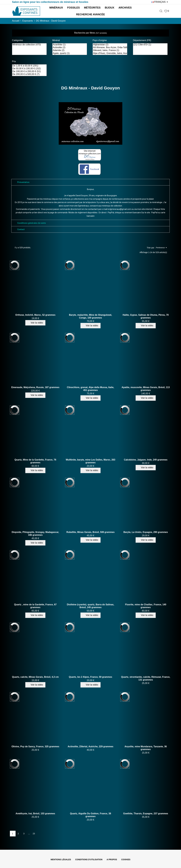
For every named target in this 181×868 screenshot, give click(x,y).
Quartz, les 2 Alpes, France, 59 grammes (90, 677)
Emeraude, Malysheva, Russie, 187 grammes (35, 387)
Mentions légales (61, 859)
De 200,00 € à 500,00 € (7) (29, 74)
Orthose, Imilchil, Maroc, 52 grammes (35, 315)
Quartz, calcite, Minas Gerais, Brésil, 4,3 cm (35, 677)
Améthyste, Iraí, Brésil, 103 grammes (35, 814)
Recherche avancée (90, 14)
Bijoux (110, 8)
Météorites (92, 8)
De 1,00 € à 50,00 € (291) (29, 66)
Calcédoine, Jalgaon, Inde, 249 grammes (146, 460)
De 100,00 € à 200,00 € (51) (29, 72)
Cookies (126, 859)
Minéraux (56, 8)
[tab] (90, 182)
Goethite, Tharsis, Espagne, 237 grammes (146, 814)
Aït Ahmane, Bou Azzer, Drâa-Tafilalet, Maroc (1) (110, 48)
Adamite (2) (70, 50)
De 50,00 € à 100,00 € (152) (29, 69)
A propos (112, 859)
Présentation (23, 182)
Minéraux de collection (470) (29, 45)
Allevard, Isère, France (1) (110, 50)
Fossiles (73, 8)
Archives (125, 8)
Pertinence (161, 248)
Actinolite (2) (70, 48)
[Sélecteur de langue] (160, 2)
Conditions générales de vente (32, 223)
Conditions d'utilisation (89, 859)
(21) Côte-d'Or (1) (150, 45)
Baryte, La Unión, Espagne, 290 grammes (146, 532)
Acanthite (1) (70, 45)
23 (34, 834)
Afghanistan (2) (110, 45)
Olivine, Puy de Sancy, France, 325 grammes (35, 746)
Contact (21, 229)
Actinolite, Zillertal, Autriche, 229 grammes (90, 746)
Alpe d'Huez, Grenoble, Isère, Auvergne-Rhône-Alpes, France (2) (110, 53)
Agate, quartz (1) (70, 53)
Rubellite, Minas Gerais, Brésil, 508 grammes (91, 532)
